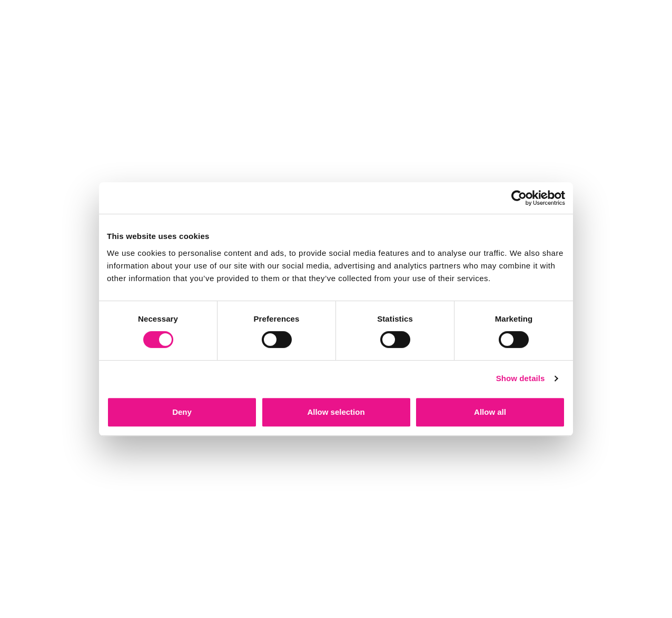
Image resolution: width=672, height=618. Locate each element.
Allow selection (336, 412)
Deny (182, 412)
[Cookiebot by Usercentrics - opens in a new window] (519, 198)
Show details (521, 378)
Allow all (490, 412)
